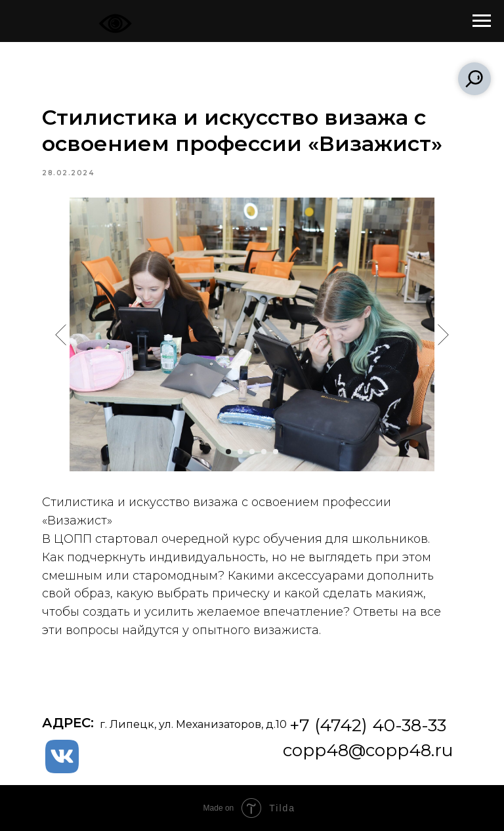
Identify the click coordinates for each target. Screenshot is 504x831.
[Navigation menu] (482, 21)
